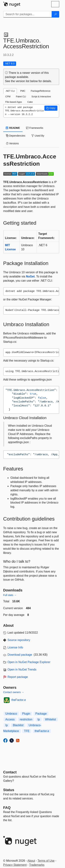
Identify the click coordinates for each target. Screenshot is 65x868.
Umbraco (11, 714)
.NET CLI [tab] (10, 91)
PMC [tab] (23, 91)
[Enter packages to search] (28, 14)
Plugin (26, 714)
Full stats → (10, 595)
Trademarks (37, 865)
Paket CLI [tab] (21, 96)
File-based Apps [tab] (14, 102)
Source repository (19, 640)
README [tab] (13, 128)
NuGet (30, 276)
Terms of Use (46, 861)
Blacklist (18, 725)
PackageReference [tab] (41, 91)
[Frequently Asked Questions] (7, 808)
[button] (51, 108)
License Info (15, 647)
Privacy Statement (15, 865)
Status (9, 790)
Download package (20, 655)
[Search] (55, 14)
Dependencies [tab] (16, 136)
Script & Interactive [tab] (41, 96)
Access (10, 719)
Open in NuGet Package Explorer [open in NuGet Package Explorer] (29, 662)
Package (41, 714)
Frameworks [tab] (35, 128)
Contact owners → (14, 692)
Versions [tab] (12, 143)
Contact (10, 772)
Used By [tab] (38, 136)
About (31, 861)
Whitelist (50, 719)
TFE (27, 731)
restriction (26, 719)
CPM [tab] (8, 96)
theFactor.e (19, 700)
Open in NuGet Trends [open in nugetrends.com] (22, 669)
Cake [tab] (30, 102)
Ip (39, 719)
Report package (18, 677)
